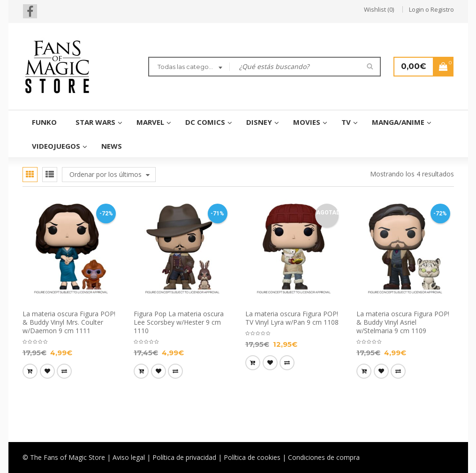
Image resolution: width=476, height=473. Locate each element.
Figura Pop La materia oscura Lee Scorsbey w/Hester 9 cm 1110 (179, 322)
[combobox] (189, 68)
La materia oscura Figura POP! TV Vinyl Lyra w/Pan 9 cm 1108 (292, 318)
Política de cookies (252, 457)
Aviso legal (129, 457)
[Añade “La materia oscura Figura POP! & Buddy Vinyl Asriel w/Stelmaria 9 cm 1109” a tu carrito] (364, 371)
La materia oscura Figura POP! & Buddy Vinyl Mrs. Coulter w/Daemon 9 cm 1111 (69, 322)
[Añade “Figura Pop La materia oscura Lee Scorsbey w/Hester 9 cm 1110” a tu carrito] (141, 371)
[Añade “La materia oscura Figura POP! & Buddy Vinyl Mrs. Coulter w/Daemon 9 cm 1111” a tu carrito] (30, 371)
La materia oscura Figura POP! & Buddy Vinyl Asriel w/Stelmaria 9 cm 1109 (403, 322)
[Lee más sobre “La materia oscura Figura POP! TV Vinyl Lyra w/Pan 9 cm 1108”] (253, 363)
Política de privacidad (184, 457)
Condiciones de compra (324, 457)
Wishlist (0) (379, 9)
